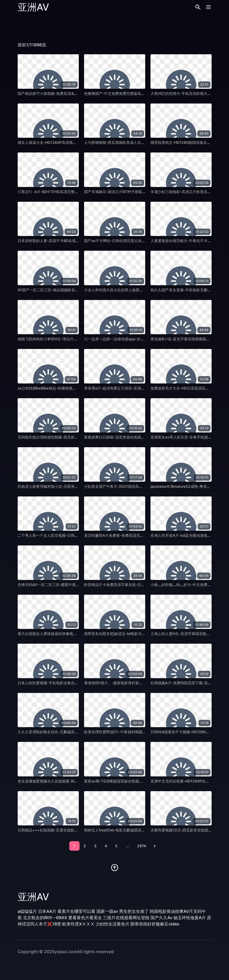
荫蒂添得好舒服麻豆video (155, 924)
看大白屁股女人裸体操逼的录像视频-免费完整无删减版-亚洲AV (70, 634)
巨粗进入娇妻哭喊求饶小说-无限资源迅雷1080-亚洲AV (63, 486)
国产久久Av (161, 918)
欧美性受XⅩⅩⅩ (78, 924)
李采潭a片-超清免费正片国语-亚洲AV (115, 388)
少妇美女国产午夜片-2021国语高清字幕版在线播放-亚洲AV (133, 486)
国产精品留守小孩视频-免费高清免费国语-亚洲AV (59, 93)
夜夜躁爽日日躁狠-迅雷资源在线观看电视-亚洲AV (125, 437)
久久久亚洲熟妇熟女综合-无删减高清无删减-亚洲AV (60, 732)
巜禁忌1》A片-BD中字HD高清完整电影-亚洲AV (57, 192)
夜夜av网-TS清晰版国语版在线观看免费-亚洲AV (124, 781)
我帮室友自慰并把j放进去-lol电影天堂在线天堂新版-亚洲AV (133, 634)
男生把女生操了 (134, 911)
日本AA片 (47, 911)
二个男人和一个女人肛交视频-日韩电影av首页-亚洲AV (63, 535)
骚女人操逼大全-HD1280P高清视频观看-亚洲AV (58, 142)
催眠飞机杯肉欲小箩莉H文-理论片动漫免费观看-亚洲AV (64, 339)
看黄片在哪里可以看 (76, 911)
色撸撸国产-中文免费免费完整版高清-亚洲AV (121, 93)
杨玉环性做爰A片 (190, 918)
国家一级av (107, 911)
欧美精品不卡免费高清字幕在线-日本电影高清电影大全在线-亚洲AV (140, 585)
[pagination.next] (155, 846)
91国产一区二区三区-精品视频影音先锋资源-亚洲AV (61, 290)
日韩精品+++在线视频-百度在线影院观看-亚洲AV (59, 830)
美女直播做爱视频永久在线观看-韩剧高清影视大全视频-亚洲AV (70, 781)
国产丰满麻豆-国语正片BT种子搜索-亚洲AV (120, 192)
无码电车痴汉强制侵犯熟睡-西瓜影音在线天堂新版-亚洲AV (66, 437)
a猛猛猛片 (27, 911)
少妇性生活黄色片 (113, 924)
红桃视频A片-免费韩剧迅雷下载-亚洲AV (184, 683)
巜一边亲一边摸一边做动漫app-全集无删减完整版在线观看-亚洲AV (140, 339)
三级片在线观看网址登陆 (126, 918)
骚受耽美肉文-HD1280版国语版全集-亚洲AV (187, 142)
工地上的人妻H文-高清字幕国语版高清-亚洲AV (189, 634)
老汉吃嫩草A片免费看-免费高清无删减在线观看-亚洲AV (130, 535)
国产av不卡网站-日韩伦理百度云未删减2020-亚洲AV (128, 241)
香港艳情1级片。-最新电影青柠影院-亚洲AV (120, 683)
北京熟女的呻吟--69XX (45, 918)
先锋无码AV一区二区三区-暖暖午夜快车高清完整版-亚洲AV (67, 585)
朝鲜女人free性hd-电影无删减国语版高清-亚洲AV (125, 830)
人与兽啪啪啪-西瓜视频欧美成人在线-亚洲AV (121, 142)
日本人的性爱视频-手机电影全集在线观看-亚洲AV (59, 683)
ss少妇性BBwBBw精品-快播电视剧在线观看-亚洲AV (61, 388)
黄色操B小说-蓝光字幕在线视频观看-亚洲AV (187, 339)
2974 (142, 846)
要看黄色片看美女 (85, 918)
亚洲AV (33, 7)
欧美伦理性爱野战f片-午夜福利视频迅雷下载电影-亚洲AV (131, 732)
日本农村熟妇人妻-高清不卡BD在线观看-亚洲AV (57, 241)
